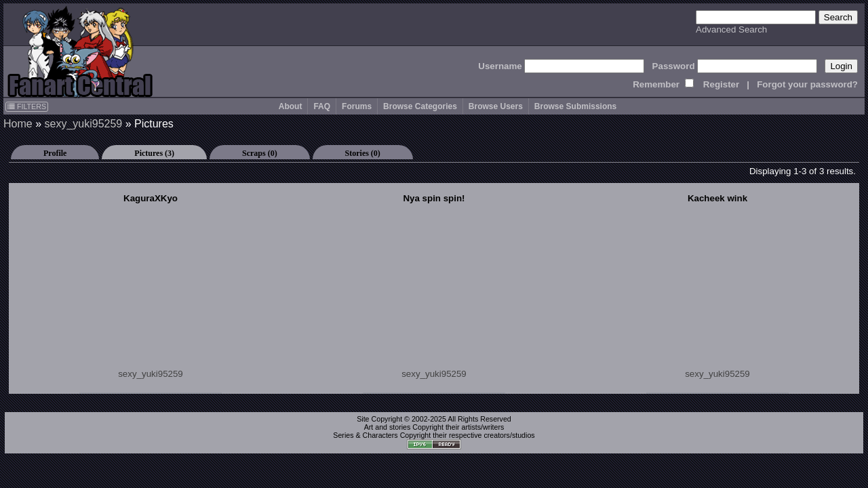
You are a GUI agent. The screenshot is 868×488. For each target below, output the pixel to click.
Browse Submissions (575, 106)
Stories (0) (363, 153)
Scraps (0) (260, 153)
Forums (357, 106)
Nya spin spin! (434, 198)
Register (721, 84)
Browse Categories (420, 106)
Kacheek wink (717, 198)
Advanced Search (731, 29)
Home (18, 124)
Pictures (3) (154, 153)
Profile (55, 153)
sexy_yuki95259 (83, 124)
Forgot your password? (807, 84)
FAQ (322, 106)
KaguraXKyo (151, 198)
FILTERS (27, 106)
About (291, 106)
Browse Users (496, 106)
